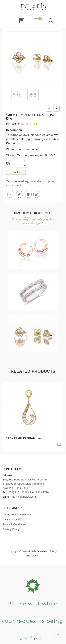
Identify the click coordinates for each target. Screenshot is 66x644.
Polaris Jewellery (38, 551)
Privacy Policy (11, 529)
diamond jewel (46, 181)
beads (10, 185)
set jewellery (21, 181)
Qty (8, 163)
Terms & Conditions (14, 524)
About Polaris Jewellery (17, 514)
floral (33, 181)
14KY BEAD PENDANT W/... (25, 438)
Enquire (16, 172)
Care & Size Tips (13, 519)
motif (18, 185)
